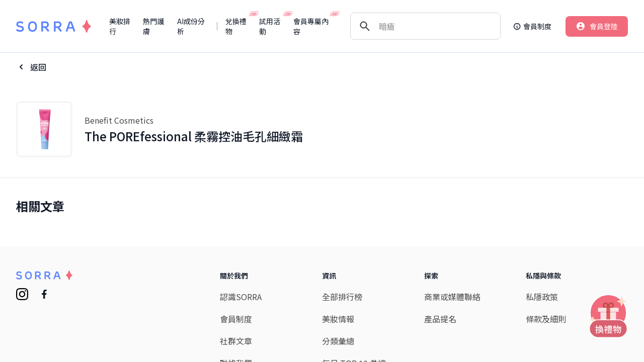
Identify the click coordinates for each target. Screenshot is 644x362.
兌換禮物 (238, 26)
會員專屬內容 (313, 26)
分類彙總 (338, 341)
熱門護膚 (153, 26)
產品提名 (440, 319)
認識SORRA (241, 297)
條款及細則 (546, 319)
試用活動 (272, 26)
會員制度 (236, 319)
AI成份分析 (191, 26)
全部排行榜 (342, 297)
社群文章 (236, 341)
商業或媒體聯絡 (452, 297)
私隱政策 (542, 297)
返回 (38, 67)
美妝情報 (338, 319)
